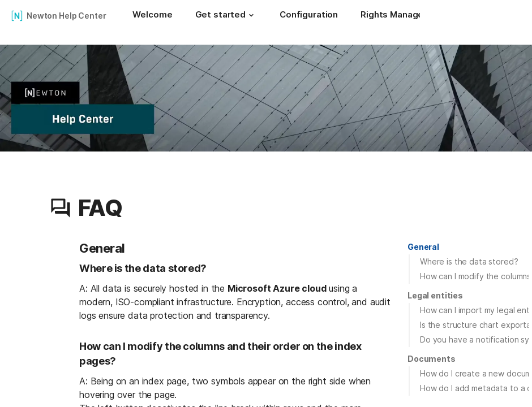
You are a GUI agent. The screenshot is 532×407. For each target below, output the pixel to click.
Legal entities (435, 295)
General (423, 247)
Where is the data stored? (469, 261)
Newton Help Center (66, 16)
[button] (251, 15)
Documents (432, 359)
